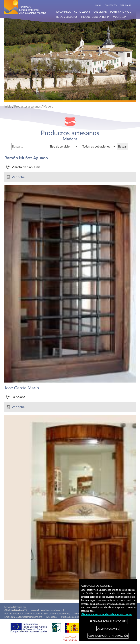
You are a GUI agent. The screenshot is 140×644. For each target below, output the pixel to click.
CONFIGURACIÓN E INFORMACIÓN (108, 636)
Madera (48, 106)
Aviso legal (52, 617)
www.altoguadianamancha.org (46, 610)
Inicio (8, 106)
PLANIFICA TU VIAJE (120, 12)
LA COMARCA (63, 12)
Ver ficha (18, 177)
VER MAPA (126, 5)
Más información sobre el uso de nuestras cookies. (107, 614)
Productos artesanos (27, 106)
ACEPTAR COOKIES (108, 629)
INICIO (98, 5)
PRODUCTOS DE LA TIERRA (95, 17)
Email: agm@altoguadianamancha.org (23, 617)
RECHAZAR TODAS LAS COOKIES (108, 621)
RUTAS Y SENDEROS (67, 17)
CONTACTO (111, 5)
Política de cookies (71, 617)
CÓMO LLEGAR (82, 12)
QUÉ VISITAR (100, 12)
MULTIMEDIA (120, 17)
